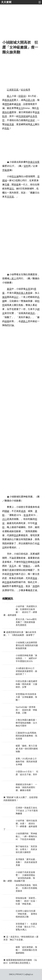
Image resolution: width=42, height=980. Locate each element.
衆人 (33, 124)
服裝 (5, 297)
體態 (7, 104)
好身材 (31, 120)
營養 (12, 574)
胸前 (19, 293)
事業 (28, 293)
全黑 (28, 289)
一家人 (13, 278)
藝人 (9, 96)
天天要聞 (6, 2)
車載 (16, 185)
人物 (33, 100)
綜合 (23, 90)
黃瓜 (12, 566)
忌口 (5, 519)
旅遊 (37, 112)
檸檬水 (27, 566)
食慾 (21, 586)
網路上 (24, 321)
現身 (21, 116)
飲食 (26, 515)
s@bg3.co (29, 974)
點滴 (5, 116)
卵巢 (30, 162)
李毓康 (6, 170)
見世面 (10, 197)
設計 (16, 297)
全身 (33, 116)
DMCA (12, 974)
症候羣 (36, 162)
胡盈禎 (22, 96)
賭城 (26, 116)
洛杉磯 (8, 112)
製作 (26, 562)
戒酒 (23, 511)
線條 (7, 321)
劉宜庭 (15, 90)
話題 (28, 100)
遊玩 (12, 189)
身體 (35, 586)
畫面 (9, 289)
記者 (9, 90)
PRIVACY (20, 974)
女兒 (21, 108)
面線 (35, 578)
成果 (12, 100)
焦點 (7, 128)
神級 (7, 124)
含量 (7, 582)
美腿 (12, 124)
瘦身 (7, 100)
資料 (26, 166)
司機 (7, 185)
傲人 (23, 293)
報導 (28, 90)
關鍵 (7, 511)
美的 (33, 313)
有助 (35, 562)
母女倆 (15, 176)
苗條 (19, 104)
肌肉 (16, 535)
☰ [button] (40, 2)
